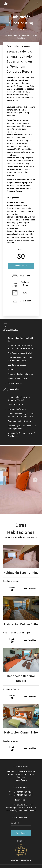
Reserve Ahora (21, 266)
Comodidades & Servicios (26, 35)
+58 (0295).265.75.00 (23, 792)
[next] (35, 480)
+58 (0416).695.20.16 (26, 808)
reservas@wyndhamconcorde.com (21, 811)
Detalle (8, 35)
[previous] (7, 480)
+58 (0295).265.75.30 (23, 805)
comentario (26, 860)
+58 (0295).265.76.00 (23, 795)
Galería (21, 38)
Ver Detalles (30, 589)
